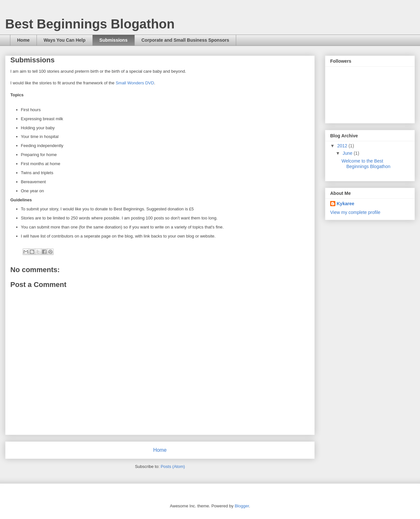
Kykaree (346, 204)
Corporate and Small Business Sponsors (185, 40)
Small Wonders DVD (135, 83)
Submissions (114, 40)
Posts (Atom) (173, 466)
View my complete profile (355, 212)
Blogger (242, 506)
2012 (343, 146)
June (348, 153)
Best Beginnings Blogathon (90, 24)
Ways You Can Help (65, 40)
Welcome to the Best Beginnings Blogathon (366, 164)
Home (23, 40)
